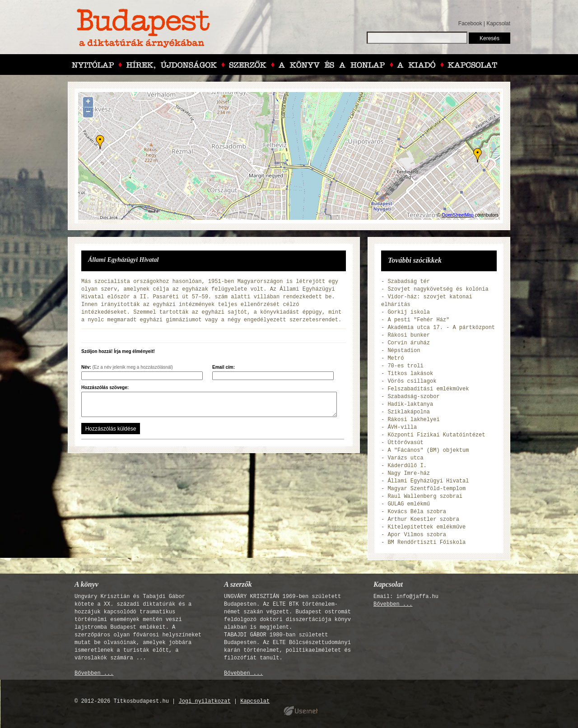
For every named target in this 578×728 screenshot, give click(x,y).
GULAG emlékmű (409, 504)
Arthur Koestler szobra (423, 519)
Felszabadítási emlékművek (428, 389)
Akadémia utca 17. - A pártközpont (441, 328)
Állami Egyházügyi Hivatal (428, 481)
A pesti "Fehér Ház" (418, 320)
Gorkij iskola (409, 312)
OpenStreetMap (458, 215)
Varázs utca (405, 458)
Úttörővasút (405, 443)
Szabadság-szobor (413, 397)
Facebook (470, 23)
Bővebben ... (94, 673)
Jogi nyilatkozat (204, 701)
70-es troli (405, 366)
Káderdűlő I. (407, 466)
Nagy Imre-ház (409, 473)
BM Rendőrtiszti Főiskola (427, 543)
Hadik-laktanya (410, 404)
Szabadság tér (409, 282)
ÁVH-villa (402, 427)
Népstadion (404, 351)
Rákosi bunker (409, 335)
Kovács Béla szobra (417, 512)
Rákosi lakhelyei (413, 420)
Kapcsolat (498, 23)
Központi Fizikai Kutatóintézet (436, 435)
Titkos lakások (410, 374)
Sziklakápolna (409, 412)
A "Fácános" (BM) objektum (428, 450)
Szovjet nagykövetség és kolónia (438, 289)
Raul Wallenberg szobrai (425, 496)
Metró (396, 358)
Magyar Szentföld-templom (427, 489)
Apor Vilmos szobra (417, 535)
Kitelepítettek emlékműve (427, 527)
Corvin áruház (409, 343)
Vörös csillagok (412, 381)
